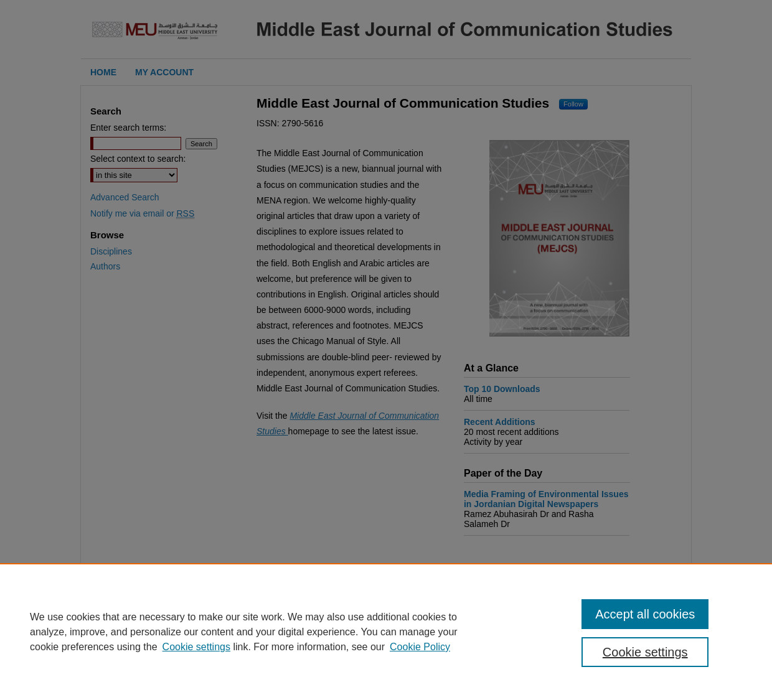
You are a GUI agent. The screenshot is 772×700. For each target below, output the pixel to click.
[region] (386, 632)
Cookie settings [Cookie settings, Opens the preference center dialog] (645, 652)
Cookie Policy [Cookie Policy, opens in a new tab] (420, 647)
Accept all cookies (645, 614)
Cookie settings (196, 647)
